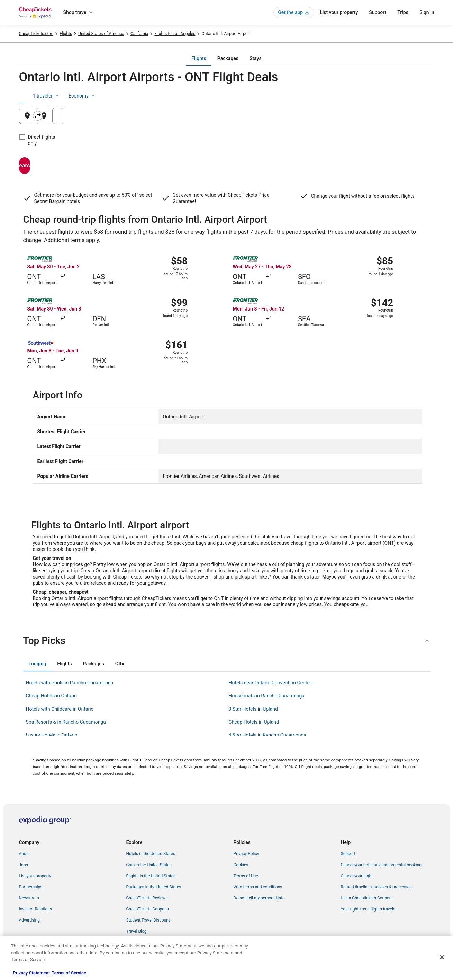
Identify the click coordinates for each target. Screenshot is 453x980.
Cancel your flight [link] (357, 876)
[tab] (199, 58)
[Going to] (227, 116)
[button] (227, 641)
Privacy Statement (31, 973)
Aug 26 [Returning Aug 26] (392, 118)
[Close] (442, 957)
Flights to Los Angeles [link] (175, 34)
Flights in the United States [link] (151, 876)
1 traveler (376, 96)
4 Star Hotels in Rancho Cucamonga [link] (268, 735)
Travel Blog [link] (137, 931)
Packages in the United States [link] (154, 887)
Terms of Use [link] (246, 876)
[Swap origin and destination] (158, 116)
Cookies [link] (241, 865)
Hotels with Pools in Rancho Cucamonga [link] (70, 683)
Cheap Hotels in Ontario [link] (52, 696)
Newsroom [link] (29, 898)
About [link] (25, 854)
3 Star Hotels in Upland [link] (253, 709)
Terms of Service (69, 973)
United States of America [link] (101, 34)
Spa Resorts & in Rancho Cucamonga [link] (66, 722)
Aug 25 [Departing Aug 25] (323, 118)
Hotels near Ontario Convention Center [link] (270, 683)
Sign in (427, 12)
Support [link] (348, 854)
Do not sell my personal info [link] (259, 898)
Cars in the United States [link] (149, 865)
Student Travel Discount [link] (148, 920)
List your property (339, 12)
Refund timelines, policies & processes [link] (376, 887)
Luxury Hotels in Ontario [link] (52, 735)
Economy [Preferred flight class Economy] (412, 96)
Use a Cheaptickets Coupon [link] (366, 898)
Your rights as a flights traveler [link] (369, 909)
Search (52, 159)
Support (378, 12)
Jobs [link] (24, 865)
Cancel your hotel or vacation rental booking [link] (381, 865)
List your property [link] (35, 876)
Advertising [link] (29, 920)
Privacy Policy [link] (246, 854)
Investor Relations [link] (36, 909)
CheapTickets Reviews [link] (147, 898)
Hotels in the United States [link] (151, 854)
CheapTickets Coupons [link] (148, 909)
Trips (403, 12)
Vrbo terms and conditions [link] (258, 887)
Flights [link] (66, 34)
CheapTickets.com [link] (36, 34)
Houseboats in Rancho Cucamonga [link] (267, 696)
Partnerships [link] (31, 887)
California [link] (139, 34)
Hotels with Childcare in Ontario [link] (60, 709)
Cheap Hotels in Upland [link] (254, 722)
